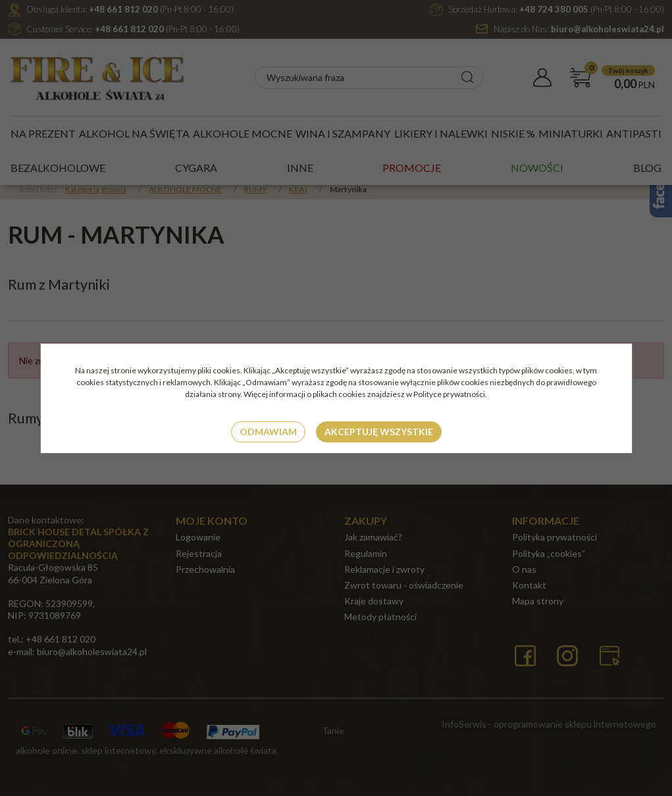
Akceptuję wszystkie (379, 432)
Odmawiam (268, 432)
